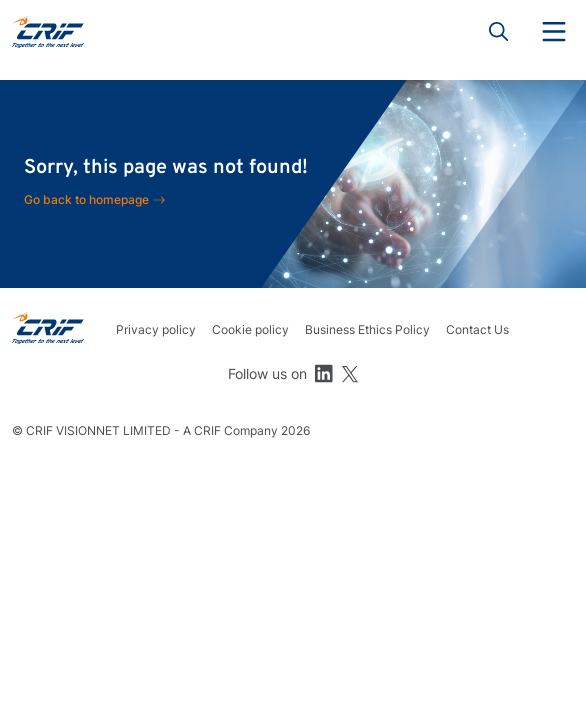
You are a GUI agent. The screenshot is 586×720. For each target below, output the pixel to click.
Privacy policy (156, 329)
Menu (554, 32)
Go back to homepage (86, 199)
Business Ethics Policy (367, 329)
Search (499, 32)
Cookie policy (250, 329)
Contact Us (477, 329)
